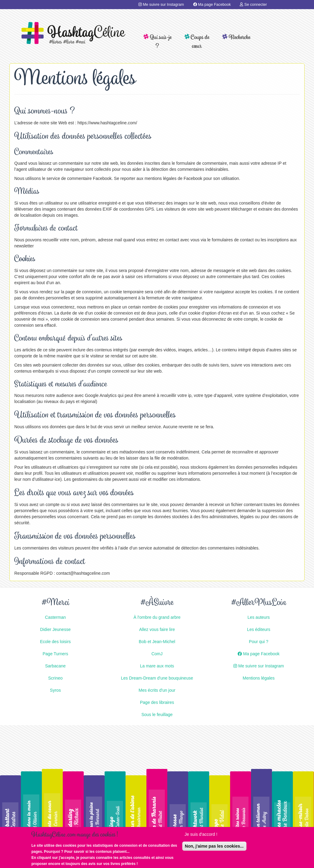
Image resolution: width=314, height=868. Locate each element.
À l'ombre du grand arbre (157, 617)
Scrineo (55, 678)
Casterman (55, 617)
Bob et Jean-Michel (157, 642)
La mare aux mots (157, 666)
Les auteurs (258, 617)
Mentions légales (258, 678)
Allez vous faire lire (157, 629)
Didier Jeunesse (55, 629)
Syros (55, 690)
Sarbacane (55, 666)
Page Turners (55, 654)
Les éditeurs (259, 629)
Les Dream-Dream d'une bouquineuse (157, 678)
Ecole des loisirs (55, 642)
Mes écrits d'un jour (157, 690)
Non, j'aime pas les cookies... (214, 848)
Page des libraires (157, 702)
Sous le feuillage (157, 715)
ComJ (157, 654)
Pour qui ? (259, 642)
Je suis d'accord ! (201, 836)
